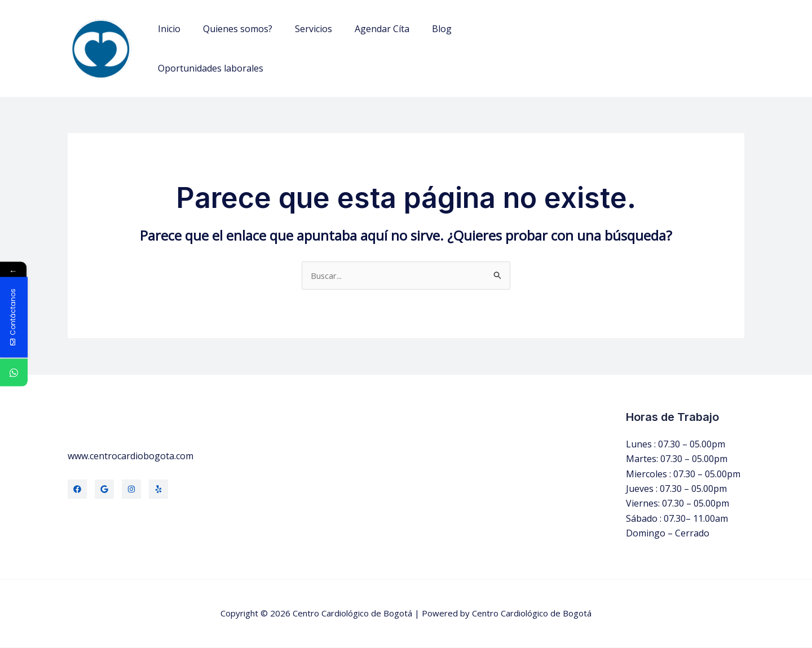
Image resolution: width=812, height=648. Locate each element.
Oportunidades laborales (208, 68)
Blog (422, 29)
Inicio (167, 29)
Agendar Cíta (366, 29)
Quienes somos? (231, 29)
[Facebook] (77, 490)
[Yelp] (158, 490)
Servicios (302, 29)
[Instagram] (131, 490)
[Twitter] (104, 490)
